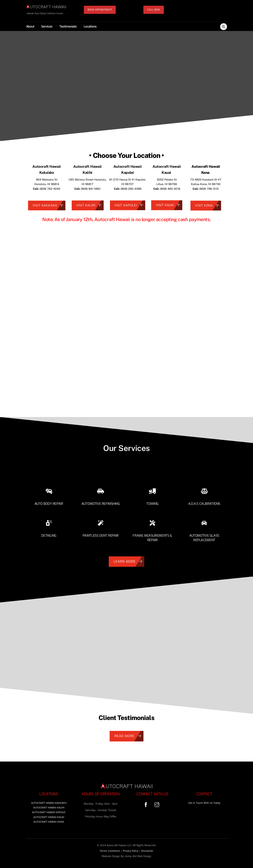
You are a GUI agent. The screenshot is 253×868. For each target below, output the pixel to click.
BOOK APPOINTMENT (100, 10)
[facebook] (146, 802)
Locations (90, 27)
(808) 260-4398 (128, 190)
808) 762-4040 (50, 190)
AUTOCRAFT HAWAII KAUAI (49, 815)
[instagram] (157, 802)
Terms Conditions (110, 849)
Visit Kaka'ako (49, 207)
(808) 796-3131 (209, 190)
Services (47, 27)
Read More (129, 734)
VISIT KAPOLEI (130, 206)
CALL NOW (154, 10)
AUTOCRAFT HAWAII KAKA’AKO (49, 801)
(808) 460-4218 (170, 190)
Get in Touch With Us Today (204, 801)
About (30, 27)
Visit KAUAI (169, 206)
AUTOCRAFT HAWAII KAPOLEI (49, 810)
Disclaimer (147, 849)
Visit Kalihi (90, 206)
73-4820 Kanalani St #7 (206, 181)
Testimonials (68, 27)
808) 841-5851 (91, 190)
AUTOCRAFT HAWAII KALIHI (49, 805)
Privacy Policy (131, 849)
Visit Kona (208, 207)
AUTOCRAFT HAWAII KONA (49, 820)
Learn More (129, 560)
